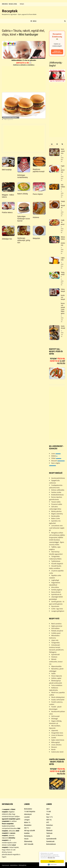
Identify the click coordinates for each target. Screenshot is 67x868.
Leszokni (27, 817)
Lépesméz (55, 730)
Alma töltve (55, 587)
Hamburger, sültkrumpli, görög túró (24, 240)
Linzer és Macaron (57, 735)
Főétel (56, 458)
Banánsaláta (55, 516)
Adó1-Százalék (29, 844)
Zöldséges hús (7, 239)
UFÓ (48, 822)
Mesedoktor (28, 825)
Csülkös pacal (56, 633)
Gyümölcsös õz (56, 594)
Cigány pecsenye (63, 169)
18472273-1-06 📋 (24, 63)
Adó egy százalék (30, 830)
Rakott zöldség (23, 194)
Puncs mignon (38, 194)
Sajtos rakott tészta (58, 740)
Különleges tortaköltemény (23, 176)
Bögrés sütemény (57, 514)
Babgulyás (36, 238)
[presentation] (52, 144)
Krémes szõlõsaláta (58, 490)
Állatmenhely (28, 841)
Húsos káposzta (57, 676)
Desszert (58, 461)
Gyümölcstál (63, 327)
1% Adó (49, 812)
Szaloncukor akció (57, 752)
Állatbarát (49, 830)
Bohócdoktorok (51, 844)
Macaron (54, 747)
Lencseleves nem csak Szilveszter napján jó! (57, 528)
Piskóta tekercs (7, 212)
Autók (48, 836)
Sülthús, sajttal (56, 678)
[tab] (52, 144)
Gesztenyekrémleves (58, 478)
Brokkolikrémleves (57, 495)
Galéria (6, 31)
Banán (53, 749)
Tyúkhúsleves (56, 561)
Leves (56, 454)
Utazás (26, 839)
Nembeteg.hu (28, 836)
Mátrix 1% (27, 822)
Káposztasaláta (56, 666)
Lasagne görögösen (58, 611)
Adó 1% (26, 828)
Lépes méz (63, 259)
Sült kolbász (63, 187)
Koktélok (27, 833)
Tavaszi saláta (56, 502)
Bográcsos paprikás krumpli (39, 170)
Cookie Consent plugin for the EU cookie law (52, 864)
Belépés (22, 4)
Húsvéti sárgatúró (57, 564)
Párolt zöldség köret (58, 697)
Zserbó (54, 738)
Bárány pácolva (56, 511)
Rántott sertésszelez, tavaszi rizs (56, 662)
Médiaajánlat (22, 865)
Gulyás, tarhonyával (58, 700)
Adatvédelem (14, 865)
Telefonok (49, 833)
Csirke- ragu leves (57, 609)
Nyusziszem (55, 606)
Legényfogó (55, 580)
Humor (48, 828)
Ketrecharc (50, 825)
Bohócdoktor (28, 809)
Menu (33, 21)
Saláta (53, 673)
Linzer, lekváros (56, 745)
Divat (48, 814)
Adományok (28, 814)
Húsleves (36, 217)
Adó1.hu (49, 820)
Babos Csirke (56, 518)
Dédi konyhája (7, 170)
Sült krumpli (55, 716)
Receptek (10, 11)
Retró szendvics (63, 151)
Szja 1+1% (49, 817)
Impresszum (6, 865)
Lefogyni (27, 820)
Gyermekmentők (51, 839)
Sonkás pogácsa (57, 590)
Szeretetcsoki (50, 841)
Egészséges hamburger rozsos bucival (24, 219)
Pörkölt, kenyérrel (63, 204)
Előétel (54, 456)
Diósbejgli (55, 719)
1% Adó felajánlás (30, 812)
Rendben (52, 861)
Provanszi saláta (57, 504)
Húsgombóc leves (57, 733)
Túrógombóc (63, 274)
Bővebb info (51, 858)
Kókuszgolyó (56, 742)
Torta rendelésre (57, 685)
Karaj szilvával (56, 592)
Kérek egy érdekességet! (57, 52)
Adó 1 (48, 809)
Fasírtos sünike (56, 492)
